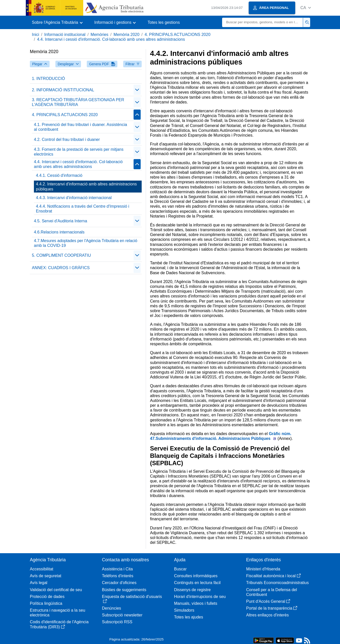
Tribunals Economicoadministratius (278, 583)
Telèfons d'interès (118, 576)
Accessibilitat (41, 569)
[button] (306, 8)
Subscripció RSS (117, 622)
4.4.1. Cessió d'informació (59, 175)
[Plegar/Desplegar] (137, 90)
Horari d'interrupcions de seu (200, 597)
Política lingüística (46, 603)
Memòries (99, 35)
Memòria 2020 (126, 35)
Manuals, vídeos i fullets (196, 603)
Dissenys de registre (192, 590)
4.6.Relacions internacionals (59, 232)
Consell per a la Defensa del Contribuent (272, 592)
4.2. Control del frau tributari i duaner (67, 139)
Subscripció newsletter (122, 615)
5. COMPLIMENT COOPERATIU (61, 255)
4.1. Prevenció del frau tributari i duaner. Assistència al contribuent (80, 127)
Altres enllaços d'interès (267, 615)
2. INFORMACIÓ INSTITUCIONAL (63, 90)
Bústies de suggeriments (124, 590)
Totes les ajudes (189, 617)
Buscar (180, 569)
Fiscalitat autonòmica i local (273, 576)
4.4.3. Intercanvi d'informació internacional (74, 198)
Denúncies (112, 608)
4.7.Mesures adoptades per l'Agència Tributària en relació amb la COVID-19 (86, 243)
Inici (35, 35)
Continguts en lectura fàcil (197, 583)
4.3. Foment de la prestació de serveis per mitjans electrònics (79, 152)
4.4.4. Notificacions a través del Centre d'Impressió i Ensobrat (83, 209)
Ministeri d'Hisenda (263, 569)
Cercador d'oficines (119, 583)
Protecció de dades (47, 597)
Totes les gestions (164, 22)
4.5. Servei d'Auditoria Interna (60, 221)
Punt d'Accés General (268, 601)
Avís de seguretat (46, 576)
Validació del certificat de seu (56, 590)
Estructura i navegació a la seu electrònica (58, 613)
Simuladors (184, 610)
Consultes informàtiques (196, 576)
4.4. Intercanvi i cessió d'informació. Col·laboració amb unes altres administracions (111, 39)
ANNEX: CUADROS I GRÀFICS (61, 268)
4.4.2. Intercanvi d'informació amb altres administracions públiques (86, 186)
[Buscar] (263, 22)
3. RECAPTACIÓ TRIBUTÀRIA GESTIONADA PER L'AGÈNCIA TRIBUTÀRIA (78, 102)
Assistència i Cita (117, 569)
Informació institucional (65, 35)
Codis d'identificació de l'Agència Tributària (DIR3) (59, 624)
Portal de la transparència (272, 608)
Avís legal (39, 583)
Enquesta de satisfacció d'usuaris (132, 599)
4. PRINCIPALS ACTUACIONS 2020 (178, 35)
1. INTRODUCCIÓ (48, 79)
